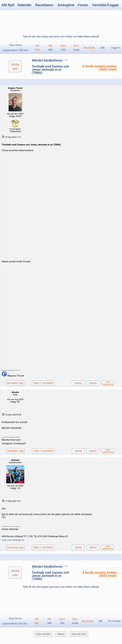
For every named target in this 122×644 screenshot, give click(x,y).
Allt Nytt (8, 5)
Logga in (115, 48)
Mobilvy (61, 634)
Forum (83, 5)
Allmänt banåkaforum (51, 60)
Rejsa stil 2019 (79, 634)
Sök (102, 48)
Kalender (25, 5)
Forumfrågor (114, 621)
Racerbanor (44, 5)
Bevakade (89, 48)
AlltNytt (37, 48)
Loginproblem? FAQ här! (15, 50)
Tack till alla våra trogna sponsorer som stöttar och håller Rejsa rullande (61, 37)
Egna (63, 48)
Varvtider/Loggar (105, 5)
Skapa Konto (15, 45)
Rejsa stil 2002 (43, 634)
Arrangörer (66, 5)
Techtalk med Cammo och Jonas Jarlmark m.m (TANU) (50, 70)
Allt (50, 48)
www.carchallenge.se (13, 540)
